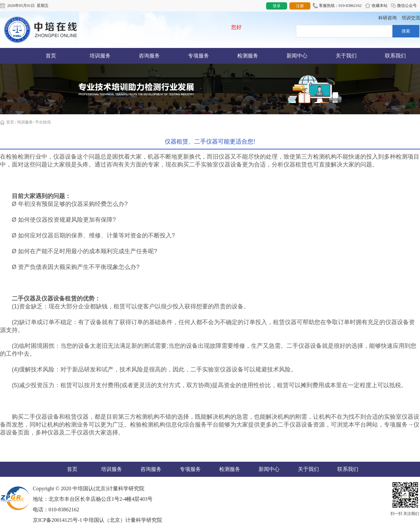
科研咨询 (388, 18)
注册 (300, 6)
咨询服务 (149, 56)
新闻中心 (297, 56)
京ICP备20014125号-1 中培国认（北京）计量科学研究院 (97, 520)
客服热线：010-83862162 (337, 6)
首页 (51, 56)
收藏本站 (376, 6)
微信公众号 (404, 6)
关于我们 (346, 56)
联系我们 (395, 56)
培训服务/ (25, 122)
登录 (277, 6)
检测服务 (248, 56)
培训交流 (411, 18)
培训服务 (100, 56)
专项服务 (199, 56)
